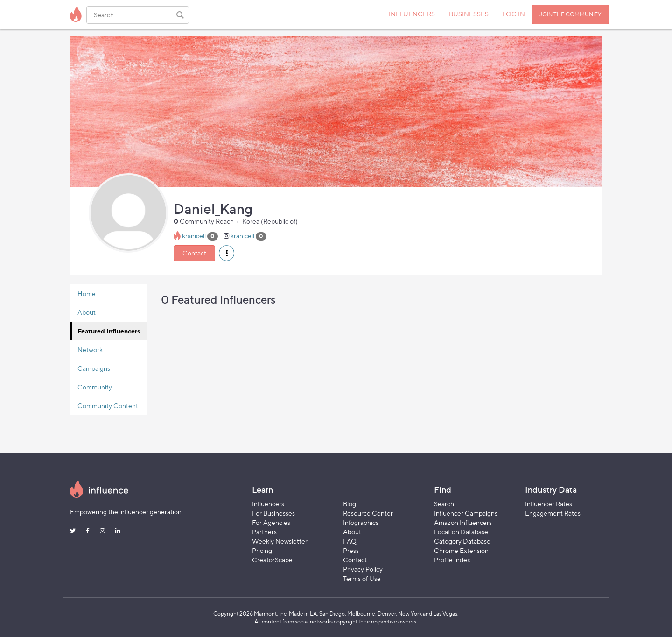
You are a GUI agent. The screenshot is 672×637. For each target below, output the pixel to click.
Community (95, 387)
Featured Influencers (109, 331)
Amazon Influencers (463, 522)
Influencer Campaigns (466, 513)
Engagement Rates (553, 513)
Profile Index (452, 560)
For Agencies (271, 522)
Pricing (262, 550)
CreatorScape (272, 560)
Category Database (462, 541)
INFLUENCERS (412, 14)
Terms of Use (362, 578)
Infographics (361, 522)
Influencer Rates (549, 504)
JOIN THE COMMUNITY (570, 14)
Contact (194, 253)
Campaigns (94, 368)
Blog (350, 504)
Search (444, 504)
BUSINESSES (469, 14)
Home (87, 294)
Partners (264, 532)
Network (90, 350)
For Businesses (273, 513)
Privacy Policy (363, 569)
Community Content (108, 406)
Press (351, 550)
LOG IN (514, 14)
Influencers (268, 504)
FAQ (350, 541)
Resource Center (368, 513)
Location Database (461, 532)
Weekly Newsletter (280, 541)
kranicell (194, 236)
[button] (227, 253)
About (87, 312)
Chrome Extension (461, 550)
